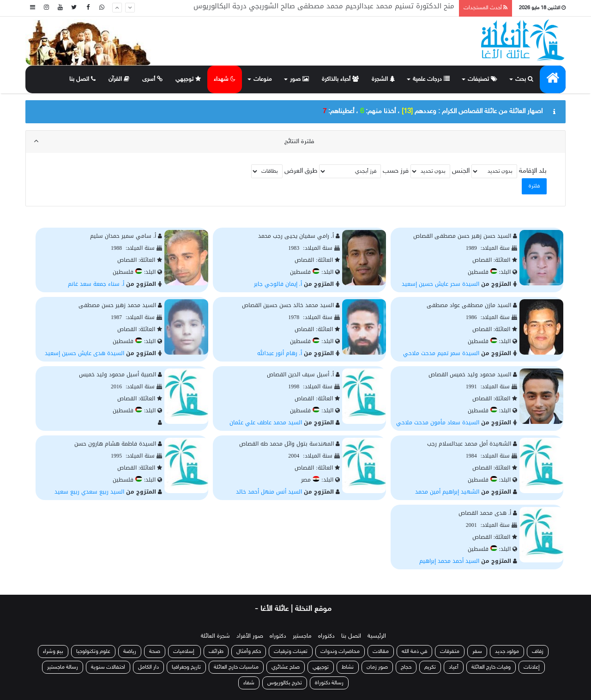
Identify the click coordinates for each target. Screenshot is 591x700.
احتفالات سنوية (108, 667)
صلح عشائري (286, 667)
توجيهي (188, 79)
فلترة (534, 186)
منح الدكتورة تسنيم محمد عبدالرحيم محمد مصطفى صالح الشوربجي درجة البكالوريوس (324, 8)
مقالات (381, 652)
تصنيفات (482, 79)
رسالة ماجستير (63, 667)
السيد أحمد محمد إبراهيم (449, 561)
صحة (155, 652)
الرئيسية (377, 636)
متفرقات (450, 652)
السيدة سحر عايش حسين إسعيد (440, 284)
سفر (477, 652)
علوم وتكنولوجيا (93, 652)
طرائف (216, 652)
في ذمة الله (414, 652)
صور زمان (377, 667)
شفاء (249, 683)
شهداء (225, 79)
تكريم (430, 667)
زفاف (538, 652)
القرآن (119, 79)
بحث (524, 79)
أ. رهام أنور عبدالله (280, 353)
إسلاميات (184, 652)
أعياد (454, 667)
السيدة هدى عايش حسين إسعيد (84, 353)
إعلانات (532, 667)
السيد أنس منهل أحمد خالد (269, 492)
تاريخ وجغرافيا (186, 667)
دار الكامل (148, 667)
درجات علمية (431, 79)
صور (299, 79)
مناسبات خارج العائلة (236, 667)
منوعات (263, 79)
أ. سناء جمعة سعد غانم (96, 284)
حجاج (406, 667)
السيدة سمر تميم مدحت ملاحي (441, 353)
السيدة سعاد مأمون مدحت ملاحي (438, 422)
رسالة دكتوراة (329, 683)
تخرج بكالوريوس (285, 683)
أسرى (152, 79)
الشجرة (383, 79)
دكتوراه (326, 636)
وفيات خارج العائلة (491, 667)
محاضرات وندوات (340, 652)
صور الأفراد (250, 636)
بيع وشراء (53, 652)
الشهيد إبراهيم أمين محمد (447, 492)
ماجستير (302, 636)
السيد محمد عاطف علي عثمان (266, 422)
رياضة (130, 652)
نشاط (348, 667)
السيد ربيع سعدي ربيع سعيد (89, 492)
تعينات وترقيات (291, 652)
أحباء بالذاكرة (340, 79)
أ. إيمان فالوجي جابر (278, 284)
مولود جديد (507, 652)
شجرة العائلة (215, 636)
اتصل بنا (82, 79)
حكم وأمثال (249, 652)
